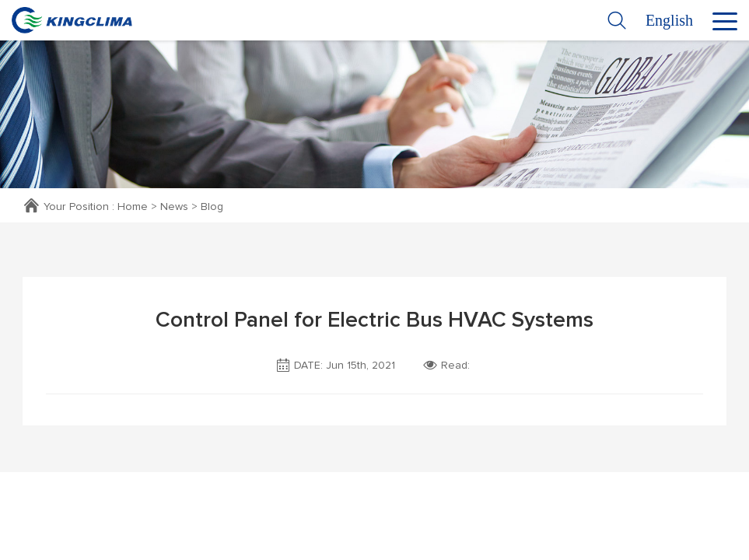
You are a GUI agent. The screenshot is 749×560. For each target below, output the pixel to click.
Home (133, 207)
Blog (212, 207)
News (174, 207)
